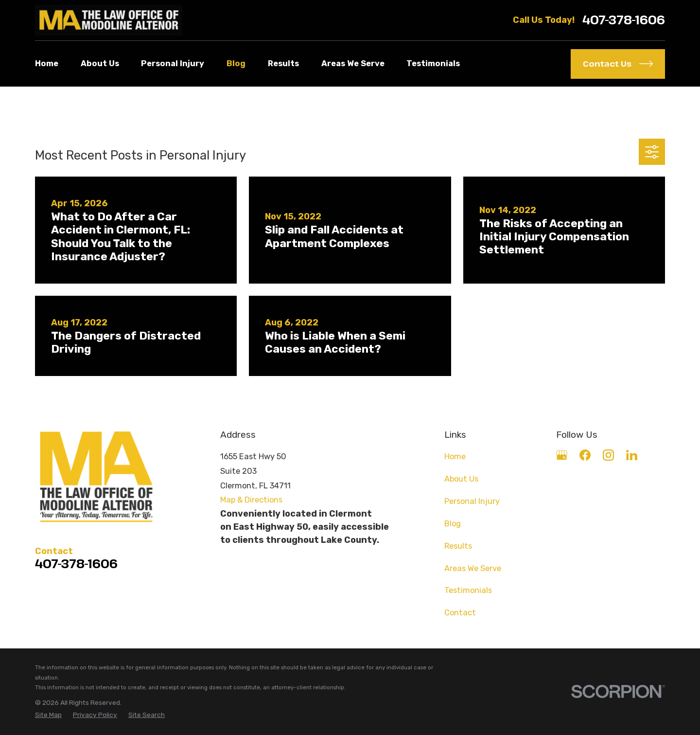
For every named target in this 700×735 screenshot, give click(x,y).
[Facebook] (585, 455)
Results (458, 546)
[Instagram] (608, 455)
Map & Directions (251, 500)
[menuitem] (48, 715)
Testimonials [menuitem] (433, 63)
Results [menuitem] (283, 63)
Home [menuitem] (47, 63)
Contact (460, 613)
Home (455, 457)
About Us (461, 479)
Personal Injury (472, 501)
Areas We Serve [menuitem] (353, 63)
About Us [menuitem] (100, 63)
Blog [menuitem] (236, 63)
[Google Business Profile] (562, 455)
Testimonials (468, 590)
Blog (453, 524)
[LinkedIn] (632, 455)
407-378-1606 (624, 20)
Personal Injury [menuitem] (173, 63)
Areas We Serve (473, 568)
